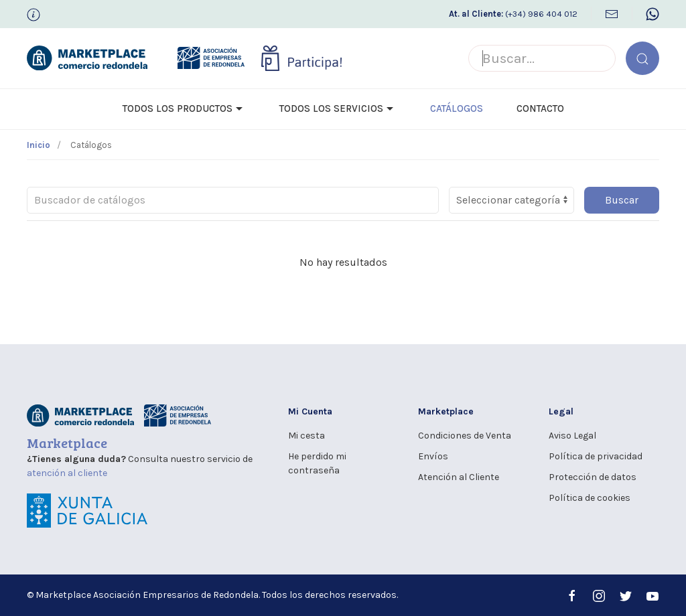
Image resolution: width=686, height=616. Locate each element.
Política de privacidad (596, 456)
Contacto (540, 108)
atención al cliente (67, 473)
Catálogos (457, 108)
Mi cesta (306, 436)
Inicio (39, 145)
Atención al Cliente (459, 477)
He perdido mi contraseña (317, 463)
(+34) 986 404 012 (513, 14)
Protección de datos (593, 477)
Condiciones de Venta (465, 436)
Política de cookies (590, 498)
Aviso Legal (572, 436)
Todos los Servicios (338, 109)
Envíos (433, 456)
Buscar (622, 200)
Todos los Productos (184, 109)
